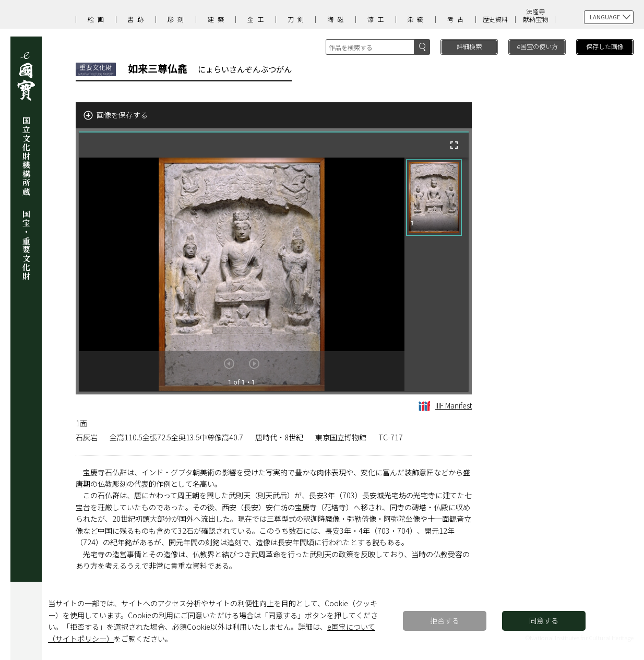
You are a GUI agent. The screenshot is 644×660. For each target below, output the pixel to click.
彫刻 (177, 19)
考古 (457, 19)
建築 (218, 19)
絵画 (98, 19)
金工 (257, 19)
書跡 (137, 19)
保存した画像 (605, 46)
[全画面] (454, 145)
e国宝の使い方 (537, 46)
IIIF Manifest (445, 405)
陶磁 (337, 19)
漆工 (377, 19)
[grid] (437, 274)
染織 (417, 19)
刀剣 (297, 19)
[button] (434, 197)
